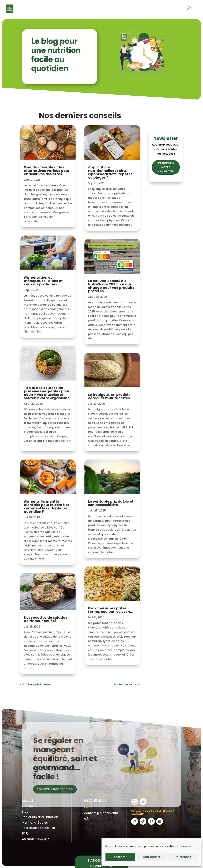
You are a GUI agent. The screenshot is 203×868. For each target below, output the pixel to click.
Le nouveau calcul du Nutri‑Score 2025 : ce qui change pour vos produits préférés (111, 286)
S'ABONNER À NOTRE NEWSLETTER (166, 167)
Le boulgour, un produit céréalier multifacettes (109, 396)
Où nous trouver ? (35, 839)
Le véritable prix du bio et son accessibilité (111, 503)
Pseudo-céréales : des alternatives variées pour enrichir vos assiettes (47, 171)
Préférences (182, 857)
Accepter (120, 857)
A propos (29, 806)
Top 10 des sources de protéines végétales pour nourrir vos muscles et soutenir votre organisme (47, 393)
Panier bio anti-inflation (40, 817)
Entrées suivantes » (127, 684)
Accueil (27, 801)
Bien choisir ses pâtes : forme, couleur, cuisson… (110, 610)
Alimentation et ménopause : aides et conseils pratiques (43, 281)
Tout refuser (151, 857)
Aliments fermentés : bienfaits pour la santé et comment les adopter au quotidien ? (47, 506)
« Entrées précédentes (36, 684)
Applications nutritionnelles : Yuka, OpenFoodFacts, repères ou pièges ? (110, 172)
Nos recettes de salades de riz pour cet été (46, 619)
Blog (25, 812)
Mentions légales (35, 823)
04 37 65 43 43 (95, 801)
